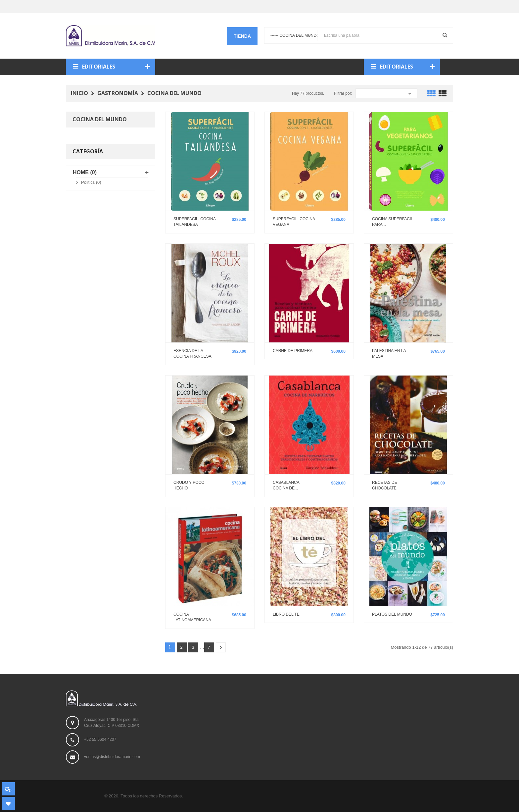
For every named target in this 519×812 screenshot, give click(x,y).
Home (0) (85, 172)
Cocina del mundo (100, 119)
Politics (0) (91, 182)
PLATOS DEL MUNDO (392, 614)
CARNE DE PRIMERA (293, 351)
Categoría (88, 151)
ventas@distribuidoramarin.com (112, 757)
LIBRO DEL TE (286, 614)
